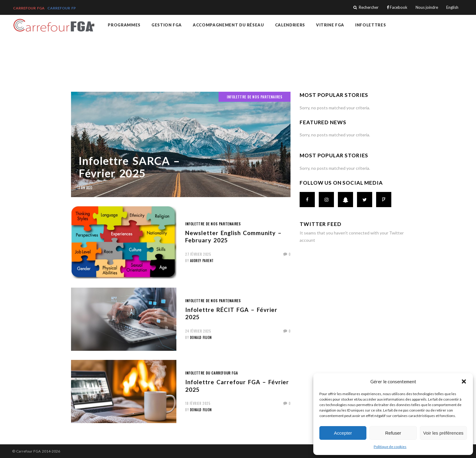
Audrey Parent (202, 261)
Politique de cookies (390, 447)
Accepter (343, 433)
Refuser (393, 433)
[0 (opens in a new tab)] (287, 254)
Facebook (397, 7)
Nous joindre (427, 7)
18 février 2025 (198, 403)
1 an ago (85, 188)
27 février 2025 (198, 254)
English (452, 7)
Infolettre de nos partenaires (255, 97)
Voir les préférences (443, 433)
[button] (464, 381)
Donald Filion (201, 337)
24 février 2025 (198, 331)
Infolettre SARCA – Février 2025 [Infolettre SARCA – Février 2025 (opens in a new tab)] (129, 167)
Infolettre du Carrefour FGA (211, 373)
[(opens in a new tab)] (181, 144)
